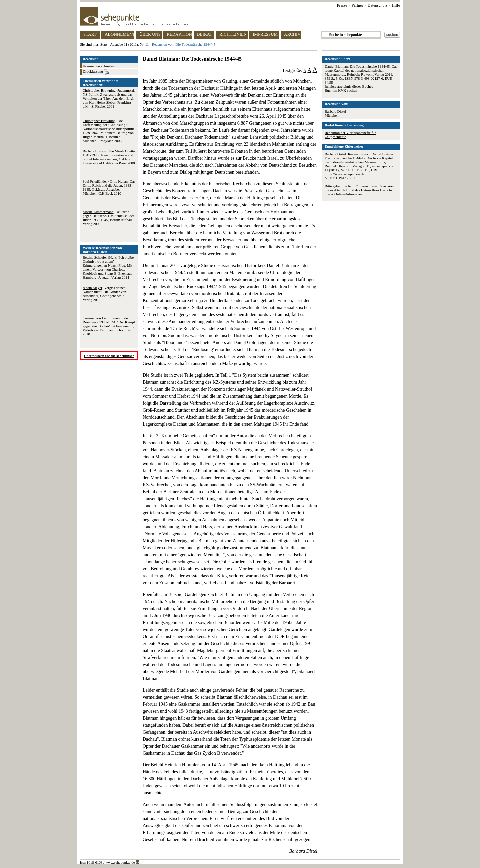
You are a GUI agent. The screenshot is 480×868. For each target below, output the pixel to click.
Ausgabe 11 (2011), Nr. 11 (129, 44)
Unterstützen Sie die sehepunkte (109, 356)
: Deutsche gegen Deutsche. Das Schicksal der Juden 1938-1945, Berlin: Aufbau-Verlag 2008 (108, 218)
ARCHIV (292, 34)
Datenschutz (377, 5)
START (90, 34)
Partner (357, 5)
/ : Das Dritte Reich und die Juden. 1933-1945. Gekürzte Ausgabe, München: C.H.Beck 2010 (109, 187)
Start (104, 44)
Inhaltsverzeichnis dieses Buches (349, 86)
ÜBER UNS (150, 34)
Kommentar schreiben (99, 66)
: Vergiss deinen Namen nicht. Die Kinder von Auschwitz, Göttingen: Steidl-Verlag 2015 (105, 294)
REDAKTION (179, 34)
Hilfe (396, 5)
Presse (342, 5)
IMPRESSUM (265, 34)
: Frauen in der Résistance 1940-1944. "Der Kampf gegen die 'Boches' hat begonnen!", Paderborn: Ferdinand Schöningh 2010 (109, 326)
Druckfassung (96, 72)
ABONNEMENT (119, 34)
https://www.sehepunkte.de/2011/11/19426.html (344, 176)
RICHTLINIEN (233, 34)
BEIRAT (205, 34)
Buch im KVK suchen (341, 90)
